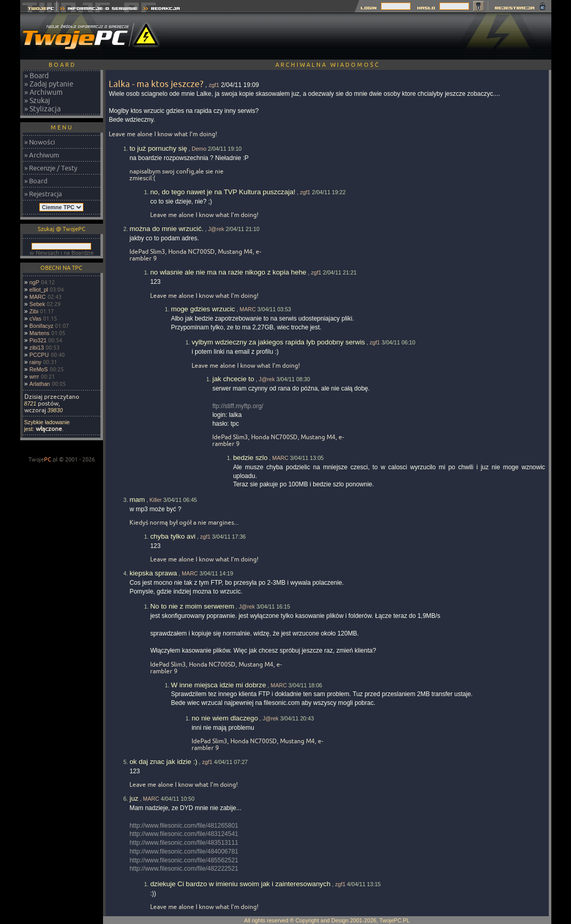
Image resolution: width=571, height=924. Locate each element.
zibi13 (37, 348)
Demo (199, 149)
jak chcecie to (233, 379)
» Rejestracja (43, 194)
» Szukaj (37, 100)
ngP (34, 282)
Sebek (37, 304)
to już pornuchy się (158, 148)
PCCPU (39, 355)
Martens (40, 333)
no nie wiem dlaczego (225, 718)
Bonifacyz (41, 326)
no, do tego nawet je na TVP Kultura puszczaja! (223, 192)
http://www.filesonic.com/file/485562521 (184, 860)
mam (137, 500)
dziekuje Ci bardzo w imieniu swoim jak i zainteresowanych (240, 884)
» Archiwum (43, 92)
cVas (35, 319)
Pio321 (38, 340)
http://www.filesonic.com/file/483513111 (184, 843)
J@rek (216, 229)
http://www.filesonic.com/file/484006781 (184, 851)
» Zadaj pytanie (49, 84)
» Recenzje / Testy (51, 168)
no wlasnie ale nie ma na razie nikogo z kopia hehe (228, 272)
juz (134, 798)
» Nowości (40, 142)
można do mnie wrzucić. (166, 229)
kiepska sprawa (153, 573)
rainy (35, 362)
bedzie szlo (250, 458)
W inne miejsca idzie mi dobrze (218, 685)
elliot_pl (39, 290)
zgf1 (214, 85)
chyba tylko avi (173, 536)
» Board (36, 76)
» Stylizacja (42, 109)
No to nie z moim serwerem (192, 606)
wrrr (34, 377)
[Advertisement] (363, 36)
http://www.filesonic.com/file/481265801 (184, 826)
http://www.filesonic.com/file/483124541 (184, 834)
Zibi (34, 311)
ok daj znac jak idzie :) (163, 762)
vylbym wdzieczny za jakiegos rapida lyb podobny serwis (278, 342)
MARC (38, 297)
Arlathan (40, 384)
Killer (156, 500)
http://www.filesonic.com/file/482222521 (184, 869)
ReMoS (39, 369)
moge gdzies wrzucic (203, 309)
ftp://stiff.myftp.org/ (238, 406)
